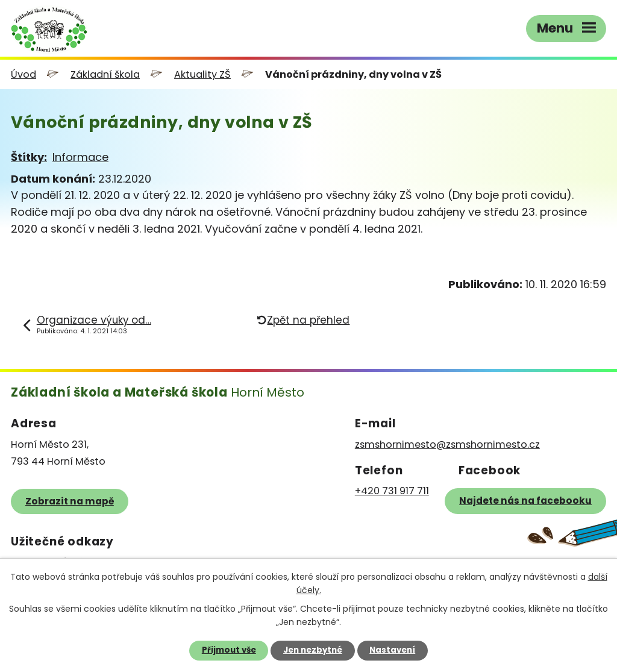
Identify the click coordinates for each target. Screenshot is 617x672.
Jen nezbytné (313, 650)
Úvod (23, 74)
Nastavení (392, 650)
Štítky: (29, 157)
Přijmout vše (229, 650)
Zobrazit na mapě (70, 501)
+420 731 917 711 (392, 491)
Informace (80, 157)
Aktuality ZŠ (202, 74)
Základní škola (105, 74)
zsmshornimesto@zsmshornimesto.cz (447, 444)
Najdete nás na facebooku (525, 501)
